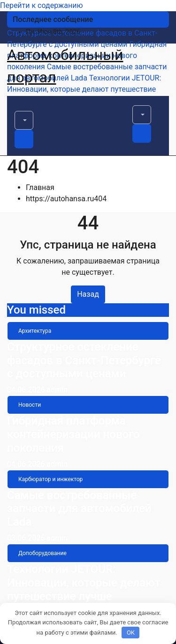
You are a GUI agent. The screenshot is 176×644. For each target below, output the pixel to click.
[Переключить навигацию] (21, 108)
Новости (30, 405)
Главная (40, 187)
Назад (88, 294)
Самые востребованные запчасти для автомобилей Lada (79, 509)
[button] (24, 120)
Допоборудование (42, 553)
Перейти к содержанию (42, 5)
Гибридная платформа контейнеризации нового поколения (73, 434)
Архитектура (35, 331)
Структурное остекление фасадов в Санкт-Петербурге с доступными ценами (84, 360)
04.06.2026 (27, 390)
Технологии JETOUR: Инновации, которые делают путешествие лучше (84, 583)
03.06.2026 (27, 538)
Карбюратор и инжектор (50, 479)
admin (57, 390)
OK (131, 633)
